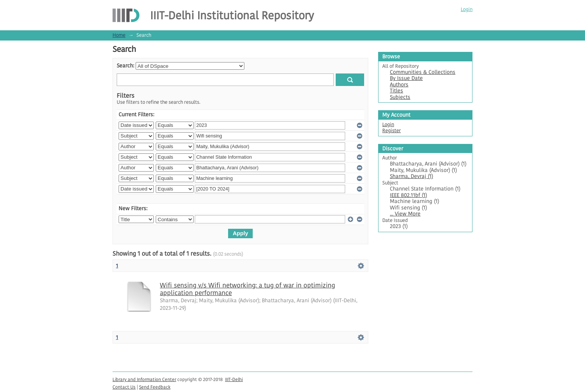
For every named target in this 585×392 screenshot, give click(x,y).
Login (467, 9)
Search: (125, 66)
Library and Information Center (144, 379)
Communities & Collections (423, 72)
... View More (405, 214)
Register (392, 130)
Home (119, 35)
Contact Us (124, 387)
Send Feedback (155, 387)
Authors (399, 85)
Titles (397, 91)
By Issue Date (406, 78)
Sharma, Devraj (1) (411, 176)
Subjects (400, 97)
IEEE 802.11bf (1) (408, 195)
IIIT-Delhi (234, 379)
